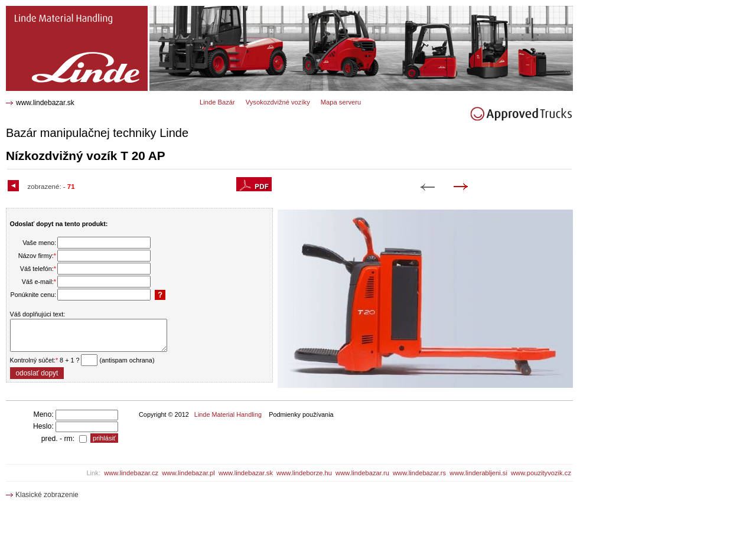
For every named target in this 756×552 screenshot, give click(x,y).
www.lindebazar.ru (362, 473)
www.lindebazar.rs (419, 473)
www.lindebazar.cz (131, 473)
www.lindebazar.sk (45, 103)
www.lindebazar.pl (188, 473)
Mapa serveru (341, 102)
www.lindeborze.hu (304, 473)
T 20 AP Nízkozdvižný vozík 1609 (64, 10)
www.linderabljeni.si (478, 473)
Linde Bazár (217, 102)
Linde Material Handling (228, 414)
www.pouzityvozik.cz (541, 473)
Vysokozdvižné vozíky (278, 102)
